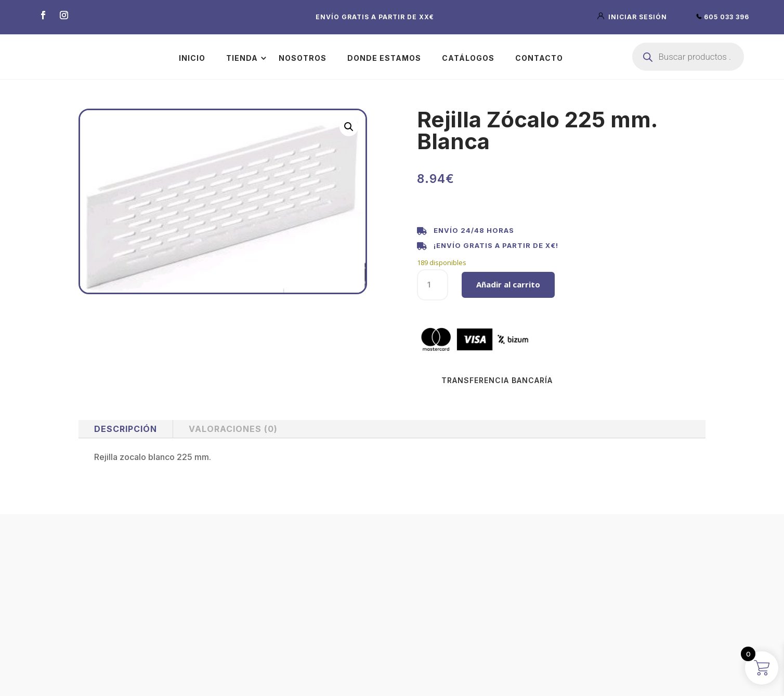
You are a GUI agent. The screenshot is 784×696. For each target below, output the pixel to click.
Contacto (539, 58)
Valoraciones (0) (233, 429)
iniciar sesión (633, 17)
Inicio (192, 58)
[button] (349, 127)
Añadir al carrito (508, 284)
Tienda (242, 58)
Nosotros (303, 58)
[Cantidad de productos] (433, 285)
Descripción (126, 429)
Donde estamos (384, 58)
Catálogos (468, 58)
